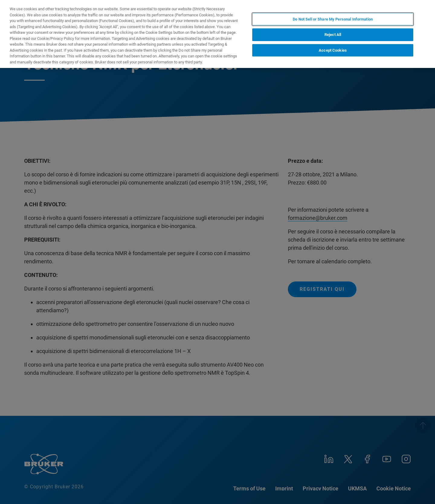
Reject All (333, 35)
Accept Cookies (333, 50)
